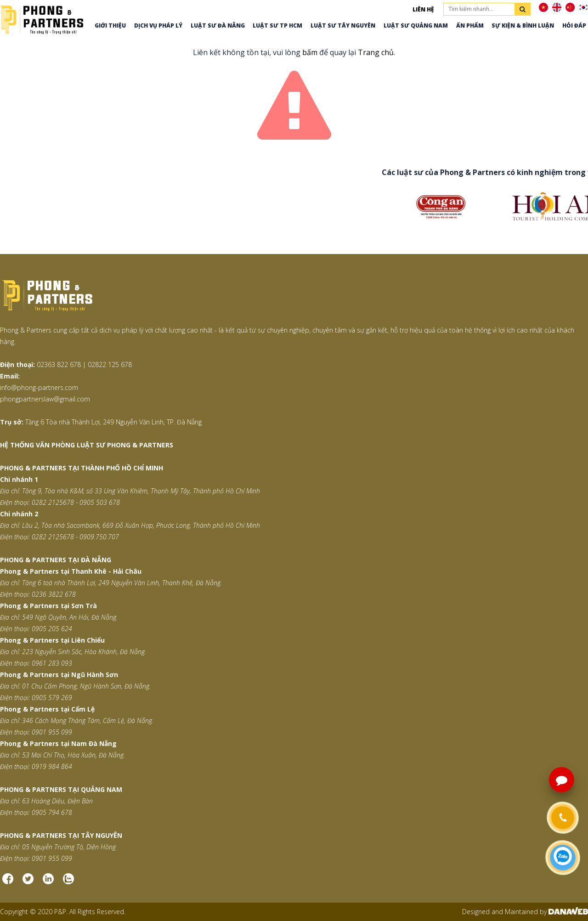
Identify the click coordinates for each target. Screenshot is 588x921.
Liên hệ (423, 9)
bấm (310, 52)
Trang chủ (376, 52)
